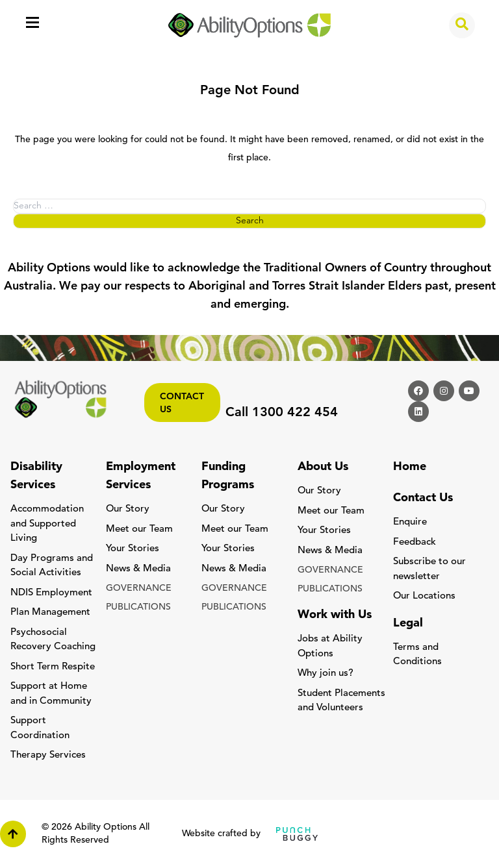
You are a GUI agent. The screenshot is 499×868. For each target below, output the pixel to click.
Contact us (182, 403)
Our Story (128, 509)
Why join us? (326, 674)
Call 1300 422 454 (282, 413)
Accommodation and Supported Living (47, 524)
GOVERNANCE (139, 589)
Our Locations (424, 596)
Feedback (415, 542)
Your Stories (133, 549)
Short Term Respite (53, 667)
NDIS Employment (51, 593)
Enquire (410, 522)
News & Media (138, 569)
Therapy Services (48, 755)
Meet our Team (139, 529)
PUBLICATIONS (138, 607)
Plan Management (50, 613)
